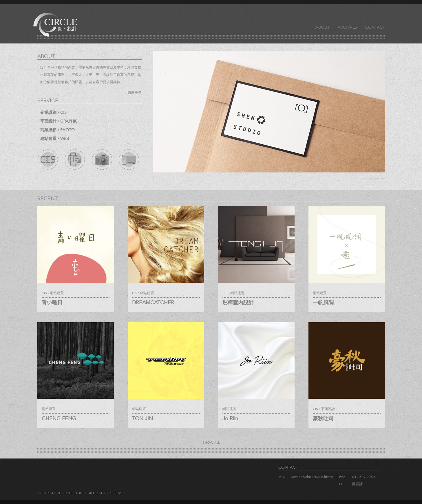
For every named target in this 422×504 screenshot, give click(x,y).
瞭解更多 (135, 92)
